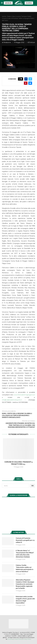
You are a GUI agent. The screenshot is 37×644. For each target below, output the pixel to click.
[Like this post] (21, 79)
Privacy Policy (27, 639)
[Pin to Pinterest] (26, 83)
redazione (7, 42)
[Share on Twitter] (30, 79)
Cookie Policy (18, 639)
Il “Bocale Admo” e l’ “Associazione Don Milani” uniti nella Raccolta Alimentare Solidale (25, 554)
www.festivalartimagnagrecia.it (24, 395)
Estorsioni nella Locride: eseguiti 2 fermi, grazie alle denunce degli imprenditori (25, 600)
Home (4, 16)
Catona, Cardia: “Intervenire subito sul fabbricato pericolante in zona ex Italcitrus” (25, 568)
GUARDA (29, 3)
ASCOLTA (8, 3)
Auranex (10, 639)
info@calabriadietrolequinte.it (12, 400)
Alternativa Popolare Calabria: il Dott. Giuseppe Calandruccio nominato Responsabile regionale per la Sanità (25, 584)
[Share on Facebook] (26, 79)
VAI (32, 486)
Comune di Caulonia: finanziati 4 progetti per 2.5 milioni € (25, 540)
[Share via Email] (30, 83)
